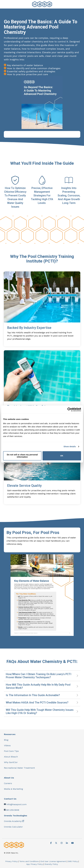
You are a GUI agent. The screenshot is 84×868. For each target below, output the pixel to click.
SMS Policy (73, 861)
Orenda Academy (13, 821)
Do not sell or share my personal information (22, 456)
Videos (7, 745)
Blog (6, 740)
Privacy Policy (11, 861)
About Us (9, 778)
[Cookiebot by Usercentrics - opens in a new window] (69, 409)
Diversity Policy (51, 864)
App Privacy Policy (35, 864)
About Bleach (11, 757)
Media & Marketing (13, 789)
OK (62, 456)
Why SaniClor (11, 762)
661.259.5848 (13, 810)
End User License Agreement (53, 861)
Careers (8, 783)
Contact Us (10, 799)
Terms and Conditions (29, 861)
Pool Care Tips (11, 751)
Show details (70, 446)
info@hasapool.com (17, 804)
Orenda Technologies (16, 816)
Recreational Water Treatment (19, 768)
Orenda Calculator (13, 827)
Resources (10, 734)
